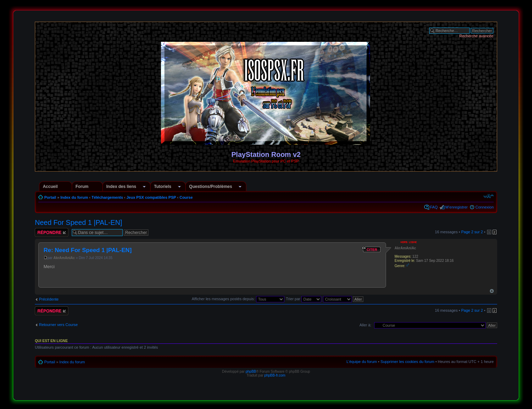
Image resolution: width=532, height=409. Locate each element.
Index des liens (121, 187)
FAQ (434, 207)
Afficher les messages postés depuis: (238, 299)
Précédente (49, 299)
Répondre (52, 232)
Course (186, 197)
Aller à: (365, 325)
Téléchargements (107, 197)
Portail (50, 197)
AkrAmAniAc (64, 258)
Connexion (484, 207)
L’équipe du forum (361, 362)
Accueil (50, 187)
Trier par (304, 299)
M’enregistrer (456, 207)
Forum (82, 187)
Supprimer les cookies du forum (407, 362)
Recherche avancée (476, 36)
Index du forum (74, 197)
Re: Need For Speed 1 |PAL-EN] (88, 250)
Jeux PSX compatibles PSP (151, 197)
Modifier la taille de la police (489, 196)
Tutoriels (163, 187)
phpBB (251, 372)
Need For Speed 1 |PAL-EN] (79, 222)
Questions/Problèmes (211, 187)
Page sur (472, 232)
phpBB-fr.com (275, 375)
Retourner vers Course (58, 325)
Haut (492, 291)
